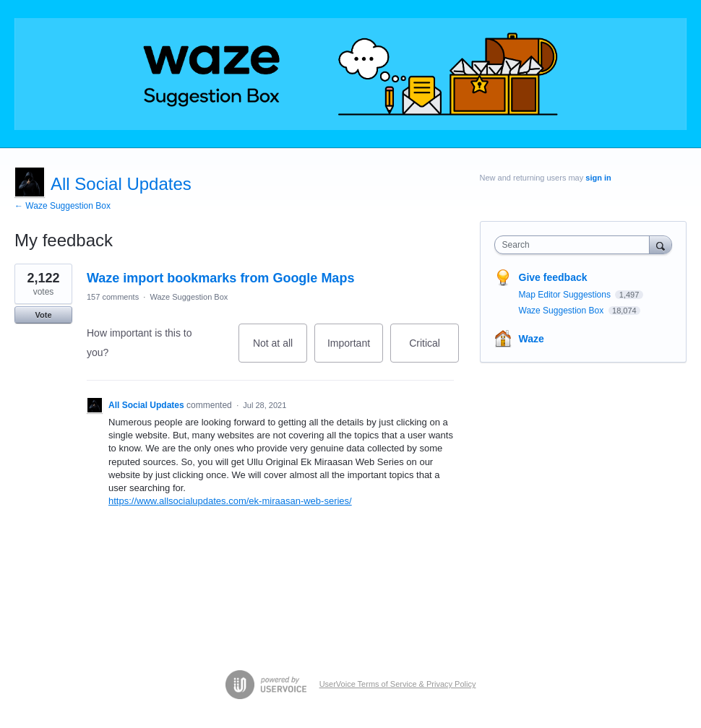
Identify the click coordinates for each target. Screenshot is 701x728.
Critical (434, 350)
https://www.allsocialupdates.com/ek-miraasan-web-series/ (230, 501)
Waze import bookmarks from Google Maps (220, 278)
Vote (43, 315)
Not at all (280, 350)
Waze (532, 339)
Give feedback (553, 277)
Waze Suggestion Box (189, 297)
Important (355, 350)
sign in (598, 178)
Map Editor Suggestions (566, 295)
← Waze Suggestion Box (63, 206)
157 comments (113, 297)
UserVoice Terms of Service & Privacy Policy (398, 684)
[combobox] (575, 245)
